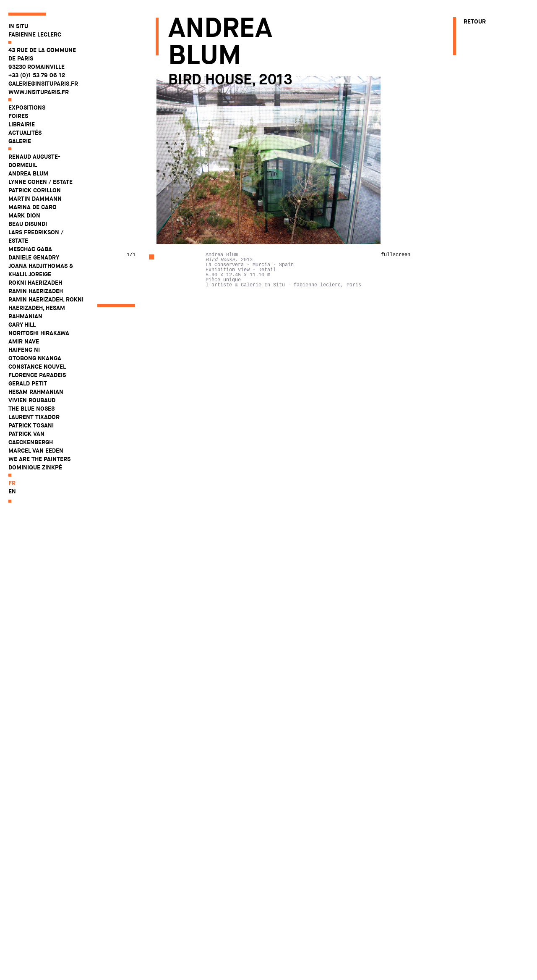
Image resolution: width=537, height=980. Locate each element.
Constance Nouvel (37, 367)
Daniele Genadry (34, 257)
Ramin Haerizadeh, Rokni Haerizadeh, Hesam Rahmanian (46, 308)
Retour (475, 21)
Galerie (20, 141)
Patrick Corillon (35, 190)
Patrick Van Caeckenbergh (31, 438)
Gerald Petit (28, 383)
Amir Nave (24, 341)
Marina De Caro (33, 207)
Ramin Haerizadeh (36, 291)
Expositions (27, 107)
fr (12, 483)
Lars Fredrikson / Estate (36, 236)
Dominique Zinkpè (35, 467)
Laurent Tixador (34, 417)
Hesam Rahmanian (36, 392)
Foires (18, 116)
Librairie (22, 124)
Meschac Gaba (30, 249)
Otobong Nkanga (35, 358)
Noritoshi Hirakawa (39, 333)
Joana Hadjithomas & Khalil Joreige (41, 270)
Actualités (25, 133)
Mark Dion (24, 215)
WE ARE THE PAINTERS (39, 459)
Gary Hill (22, 325)
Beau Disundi (28, 224)
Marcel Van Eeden (36, 451)
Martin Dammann (35, 199)
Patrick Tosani (31, 425)
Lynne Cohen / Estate (40, 182)
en (12, 491)
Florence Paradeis (37, 375)
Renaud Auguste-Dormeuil (34, 161)
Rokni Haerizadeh (35, 283)
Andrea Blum (28, 173)
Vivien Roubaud (32, 400)
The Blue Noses (31, 409)
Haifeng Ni (24, 350)
